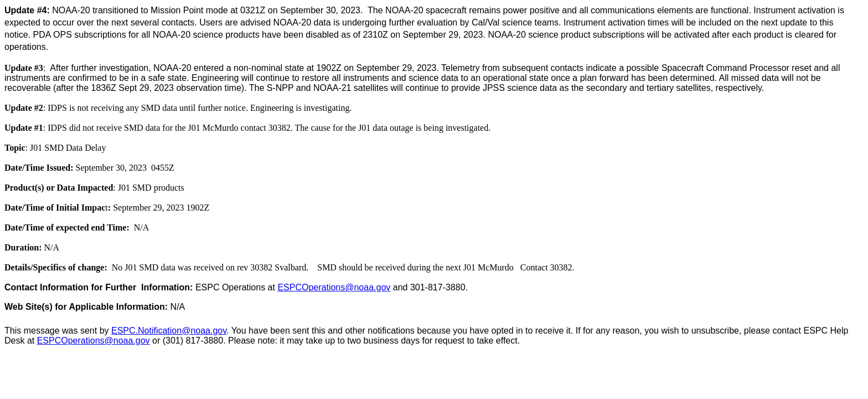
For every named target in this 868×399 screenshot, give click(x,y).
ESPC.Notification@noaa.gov (169, 331)
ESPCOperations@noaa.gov (334, 287)
